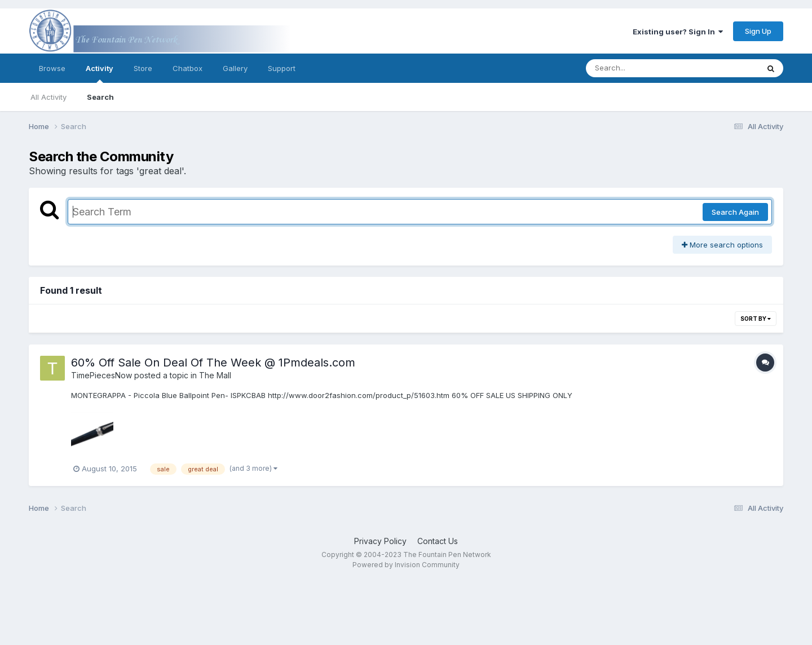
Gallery (235, 68)
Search (100, 97)
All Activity (48, 97)
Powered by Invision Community (406, 565)
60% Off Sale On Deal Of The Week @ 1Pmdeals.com (213, 363)
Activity (100, 73)
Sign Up (758, 31)
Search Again (735, 212)
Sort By (756, 319)
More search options (722, 245)
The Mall (215, 375)
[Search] (641, 68)
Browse (52, 68)
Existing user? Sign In (678, 32)
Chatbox (187, 68)
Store (143, 68)
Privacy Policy (380, 541)
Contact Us (438, 541)
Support (282, 68)
